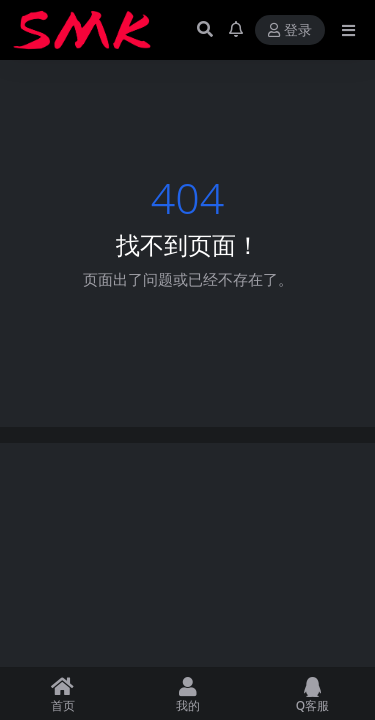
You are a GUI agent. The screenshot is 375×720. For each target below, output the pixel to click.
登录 (290, 30)
